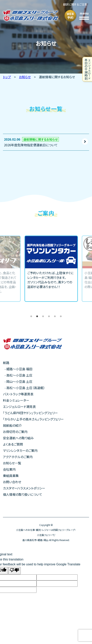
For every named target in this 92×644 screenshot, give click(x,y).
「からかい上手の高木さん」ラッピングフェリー (33, 419)
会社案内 (9, 469)
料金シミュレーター (16, 400)
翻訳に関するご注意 (75, 4)
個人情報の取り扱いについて (23, 494)
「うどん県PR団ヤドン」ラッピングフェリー (30, 413)
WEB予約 (70, 16)
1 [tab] (31, 317)
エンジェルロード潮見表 (19, 407)
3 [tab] (43, 317)
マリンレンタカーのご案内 (20, 450)
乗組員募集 (11, 476)
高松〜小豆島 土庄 (19, 375)
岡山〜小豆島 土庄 (19, 381)
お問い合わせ (12, 482)
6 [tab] (61, 317)
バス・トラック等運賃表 (18, 394)
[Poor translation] (14, 571)
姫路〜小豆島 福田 (19, 369)
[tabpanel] (46, 269)
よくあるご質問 (13, 444)
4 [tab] (49, 317)
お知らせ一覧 (12, 463)
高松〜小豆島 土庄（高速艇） (26, 388)
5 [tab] (55, 317)
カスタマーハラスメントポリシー (24, 488)
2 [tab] (37, 317)
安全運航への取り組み (18, 438)
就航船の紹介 (12, 425)
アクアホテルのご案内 (18, 457)
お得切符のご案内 (15, 432)
